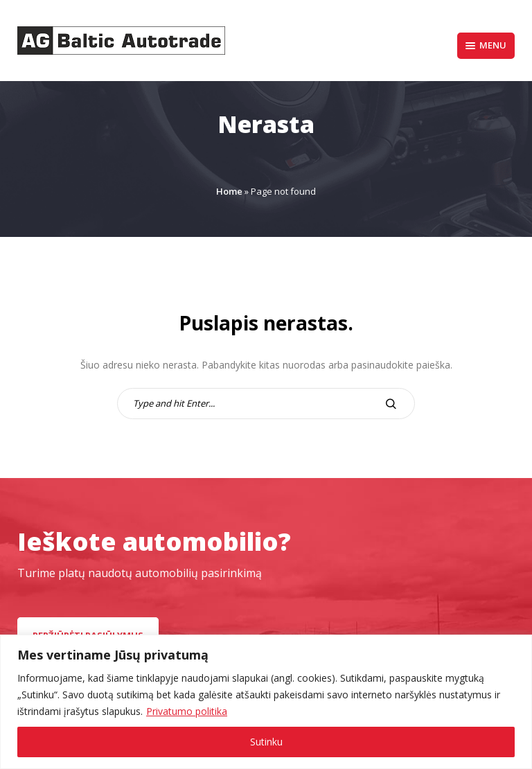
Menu (486, 45)
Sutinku (266, 742)
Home (229, 191)
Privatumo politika (187, 711)
